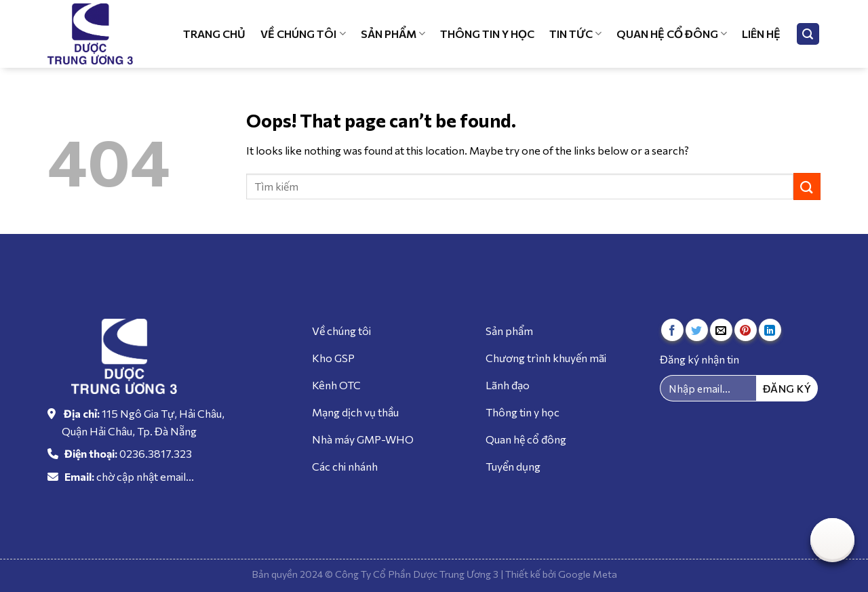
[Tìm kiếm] (808, 34)
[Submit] (807, 186)
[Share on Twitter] (697, 330)
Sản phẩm (393, 34)
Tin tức (575, 34)
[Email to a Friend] (721, 330)
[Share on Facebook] (672, 330)
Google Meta (588, 574)
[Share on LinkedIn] (770, 330)
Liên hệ (761, 34)
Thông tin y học (487, 34)
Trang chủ (214, 34)
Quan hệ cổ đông (672, 34)
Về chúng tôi (303, 34)
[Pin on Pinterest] (746, 330)
